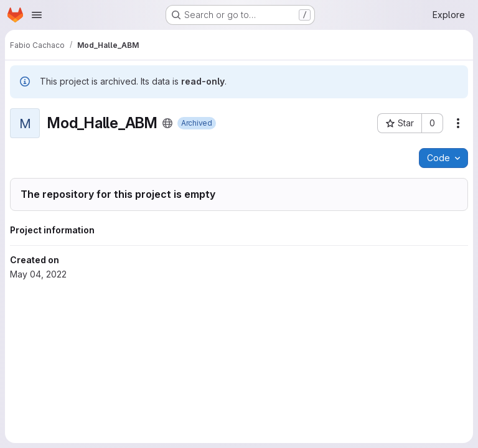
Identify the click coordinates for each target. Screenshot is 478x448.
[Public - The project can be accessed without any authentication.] (167, 123)
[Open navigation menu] (37, 15)
